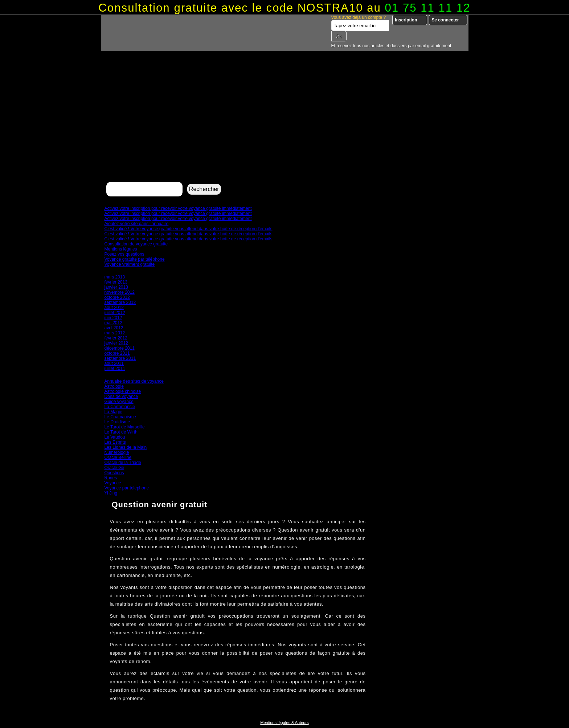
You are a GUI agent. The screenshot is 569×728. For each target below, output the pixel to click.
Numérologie (117, 452)
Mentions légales (121, 249)
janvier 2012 (116, 343)
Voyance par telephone (127, 488)
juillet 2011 (115, 369)
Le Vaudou (115, 437)
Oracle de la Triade (123, 463)
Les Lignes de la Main (126, 447)
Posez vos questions (124, 254)
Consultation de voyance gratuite (136, 244)
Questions (114, 473)
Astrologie (114, 386)
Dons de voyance (121, 396)
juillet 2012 (115, 313)
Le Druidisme (117, 422)
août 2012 (114, 308)
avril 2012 (114, 328)
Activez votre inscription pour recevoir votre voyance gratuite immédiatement (178, 208)
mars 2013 (115, 277)
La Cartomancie (120, 407)
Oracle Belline (118, 457)
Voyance (113, 483)
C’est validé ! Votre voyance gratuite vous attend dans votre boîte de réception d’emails (189, 229)
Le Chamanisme (120, 417)
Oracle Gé (114, 468)
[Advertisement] (285, 126)
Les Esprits (115, 442)
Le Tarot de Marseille (125, 427)
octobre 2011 (117, 353)
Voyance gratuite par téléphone (135, 259)
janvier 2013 (116, 287)
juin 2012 (113, 318)
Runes (111, 478)
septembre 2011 (120, 358)
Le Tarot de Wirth (121, 432)
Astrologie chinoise (123, 391)
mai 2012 (113, 323)
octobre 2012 (117, 297)
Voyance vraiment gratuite (130, 264)
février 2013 (116, 282)
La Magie (113, 412)
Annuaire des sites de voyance (134, 381)
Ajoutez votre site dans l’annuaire (137, 224)
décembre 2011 (120, 348)
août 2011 (114, 363)
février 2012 (116, 338)
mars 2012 (115, 333)
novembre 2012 (120, 292)
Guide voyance (119, 402)
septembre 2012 (120, 302)
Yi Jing (111, 493)
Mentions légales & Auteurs (284, 723)
